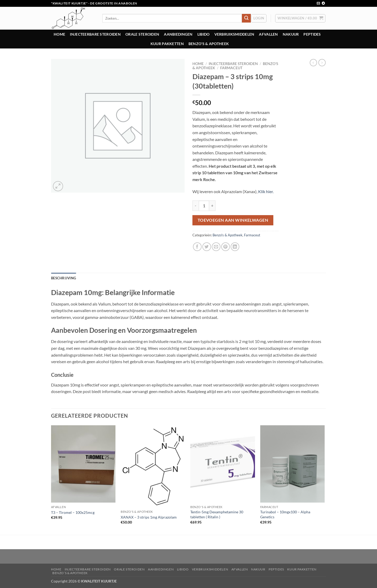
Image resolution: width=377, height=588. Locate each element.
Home (59, 34)
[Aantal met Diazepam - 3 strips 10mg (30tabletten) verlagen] (196, 206)
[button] (259, 18)
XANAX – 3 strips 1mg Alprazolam (149, 517)
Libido (204, 34)
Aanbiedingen (178, 34)
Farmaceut (231, 68)
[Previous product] (322, 63)
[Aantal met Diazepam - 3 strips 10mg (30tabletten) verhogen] (212, 206)
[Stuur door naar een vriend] (216, 247)
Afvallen (268, 34)
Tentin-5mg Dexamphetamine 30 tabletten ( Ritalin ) (217, 514)
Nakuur (291, 34)
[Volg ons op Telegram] (323, 3)
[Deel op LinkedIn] (235, 247)
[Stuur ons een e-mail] (318, 3)
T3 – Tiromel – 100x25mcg (73, 512)
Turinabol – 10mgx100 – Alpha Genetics (285, 514)
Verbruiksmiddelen (234, 34)
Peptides (312, 34)
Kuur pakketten (167, 44)
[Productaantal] (204, 206)
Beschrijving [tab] (63, 278)
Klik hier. (266, 191)
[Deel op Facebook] (197, 247)
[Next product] (313, 63)
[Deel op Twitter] (207, 247)
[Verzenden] (246, 18)
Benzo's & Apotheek (228, 235)
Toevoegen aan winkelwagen (233, 220)
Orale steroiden (142, 34)
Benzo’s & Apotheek (209, 44)
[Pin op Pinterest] (226, 247)
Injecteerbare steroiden (95, 34)
